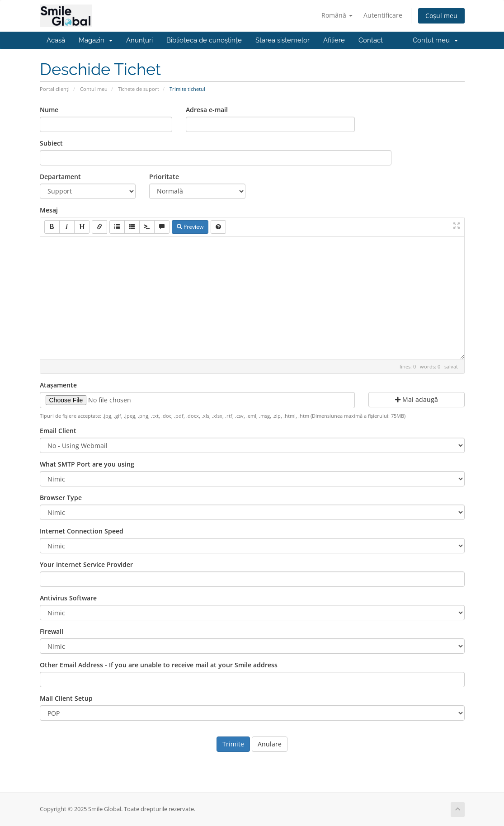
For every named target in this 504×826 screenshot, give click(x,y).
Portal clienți (55, 89)
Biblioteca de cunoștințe (204, 40)
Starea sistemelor (283, 40)
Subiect (51, 143)
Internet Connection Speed (82, 531)
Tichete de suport (139, 89)
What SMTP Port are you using (87, 464)
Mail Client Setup (66, 698)
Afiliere (334, 40)
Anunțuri (139, 40)
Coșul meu (441, 16)
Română (337, 15)
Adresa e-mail (207, 110)
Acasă (56, 40)
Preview (190, 227)
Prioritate (164, 177)
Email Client (58, 431)
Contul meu (435, 40)
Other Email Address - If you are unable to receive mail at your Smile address (159, 665)
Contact (371, 40)
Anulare (270, 744)
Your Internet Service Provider (86, 564)
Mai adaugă (417, 399)
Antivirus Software (68, 598)
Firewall (52, 631)
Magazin (96, 40)
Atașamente (58, 385)
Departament (60, 177)
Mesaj (49, 210)
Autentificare (383, 15)
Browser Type (61, 498)
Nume (49, 110)
